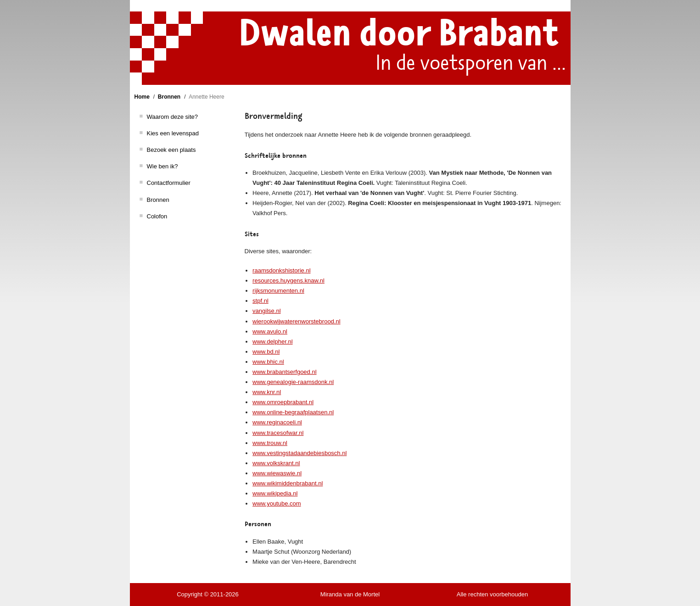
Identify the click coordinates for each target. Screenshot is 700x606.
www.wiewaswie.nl (277, 473)
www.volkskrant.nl (276, 463)
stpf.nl (260, 301)
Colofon (157, 216)
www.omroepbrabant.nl (283, 402)
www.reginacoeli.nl (277, 422)
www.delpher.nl (272, 342)
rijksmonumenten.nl (278, 291)
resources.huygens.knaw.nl (288, 281)
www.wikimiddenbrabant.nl (288, 483)
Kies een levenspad (173, 133)
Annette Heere (206, 97)
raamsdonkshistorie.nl (281, 270)
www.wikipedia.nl (275, 493)
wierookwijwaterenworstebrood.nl (296, 321)
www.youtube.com (277, 503)
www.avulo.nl (270, 331)
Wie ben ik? (162, 166)
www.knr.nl (267, 392)
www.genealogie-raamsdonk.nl (293, 382)
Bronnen (169, 97)
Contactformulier (169, 183)
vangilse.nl (266, 311)
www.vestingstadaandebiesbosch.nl (300, 453)
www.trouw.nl (270, 443)
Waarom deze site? (173, 117)
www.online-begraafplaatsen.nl (293, 412)
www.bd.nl (266, 352)
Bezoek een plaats (171, 150)
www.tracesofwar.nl (278, 433)
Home (142, 97)
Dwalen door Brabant (399, 33)
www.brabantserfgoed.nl (284, 372)
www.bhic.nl (268, 362)
